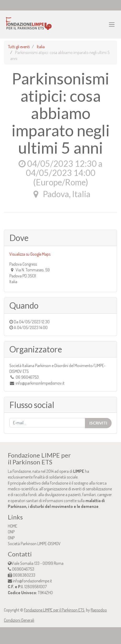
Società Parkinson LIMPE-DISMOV (34, 544)
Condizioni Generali (19, 620)
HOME (13, 526)
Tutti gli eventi (19, 47)
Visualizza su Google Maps (30, 254)
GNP (11, 538)
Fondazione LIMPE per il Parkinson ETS (55, 610)
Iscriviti (98, 423)
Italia (41, 47)
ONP (11, 532)
